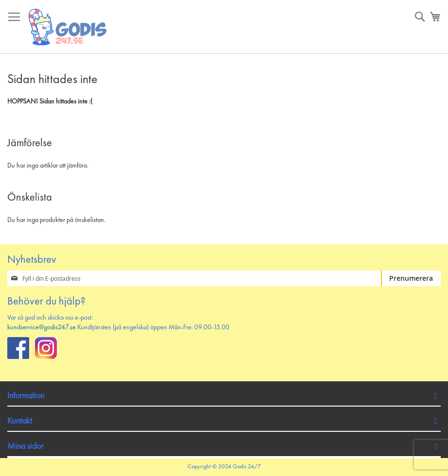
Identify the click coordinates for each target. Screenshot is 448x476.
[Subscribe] (411, 278)
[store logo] (68, 27)
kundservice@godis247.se (42, 327)
